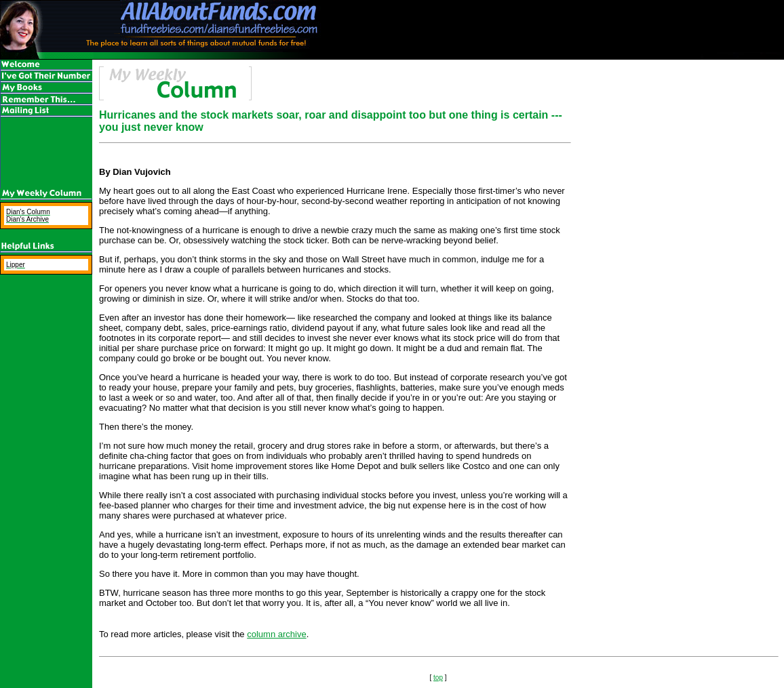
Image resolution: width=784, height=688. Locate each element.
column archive (276, 634)
